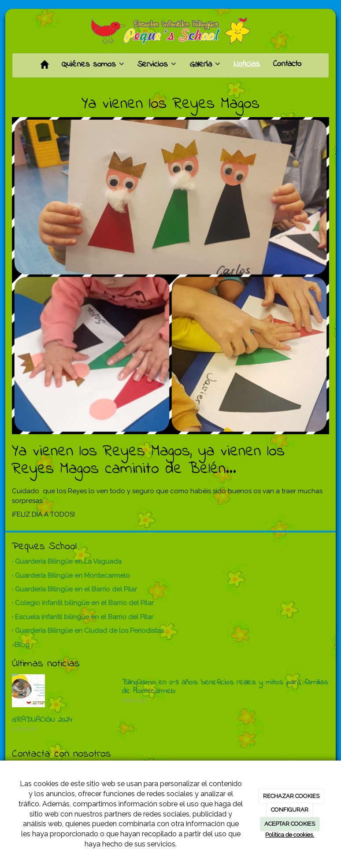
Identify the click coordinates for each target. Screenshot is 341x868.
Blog (22, 645)
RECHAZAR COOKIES (291, 796)
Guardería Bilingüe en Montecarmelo (72, 576)
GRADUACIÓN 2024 (42, 720)
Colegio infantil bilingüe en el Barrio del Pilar (84, 603)
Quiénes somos (93, 65)
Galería (205, 65)
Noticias (247, 64)
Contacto (287, 64)
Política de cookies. (290, 835)
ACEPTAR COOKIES (290, 824)
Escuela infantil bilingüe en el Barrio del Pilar (84, 617)
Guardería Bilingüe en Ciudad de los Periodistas (89, 631)
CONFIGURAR (290, 810)
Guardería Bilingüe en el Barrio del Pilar (76, 589)
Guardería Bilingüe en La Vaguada (68, 561)
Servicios (157, 65)
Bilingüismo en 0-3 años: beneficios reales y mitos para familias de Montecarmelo (225, 687)
